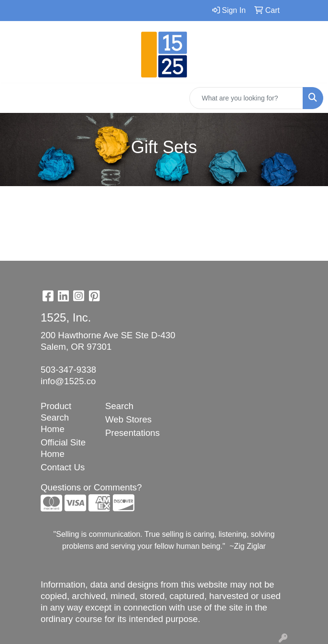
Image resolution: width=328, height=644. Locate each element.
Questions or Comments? (91, 487)
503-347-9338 (68, 370)
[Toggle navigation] (15, 98)
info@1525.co (68, 381)
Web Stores (128, 419)
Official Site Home (63, 448)
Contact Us (63, 467)
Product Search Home (56, 417)
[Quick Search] (246, 98)
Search (119, 406)
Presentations (132, 433)
